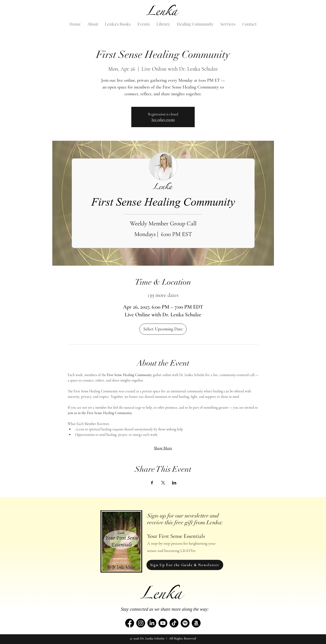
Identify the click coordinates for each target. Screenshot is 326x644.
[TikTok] (174, 623)
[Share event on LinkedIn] (174, 483)
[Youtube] (163, 623)
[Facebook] (130, 623)
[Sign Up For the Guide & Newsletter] (185, 565)
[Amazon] (196, 623)
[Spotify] (185, 623)
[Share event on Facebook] (152, 483)
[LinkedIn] (152, 623)
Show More (163, 448)
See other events (163, 120)
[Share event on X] (163, 483)
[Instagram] (141, 623)
